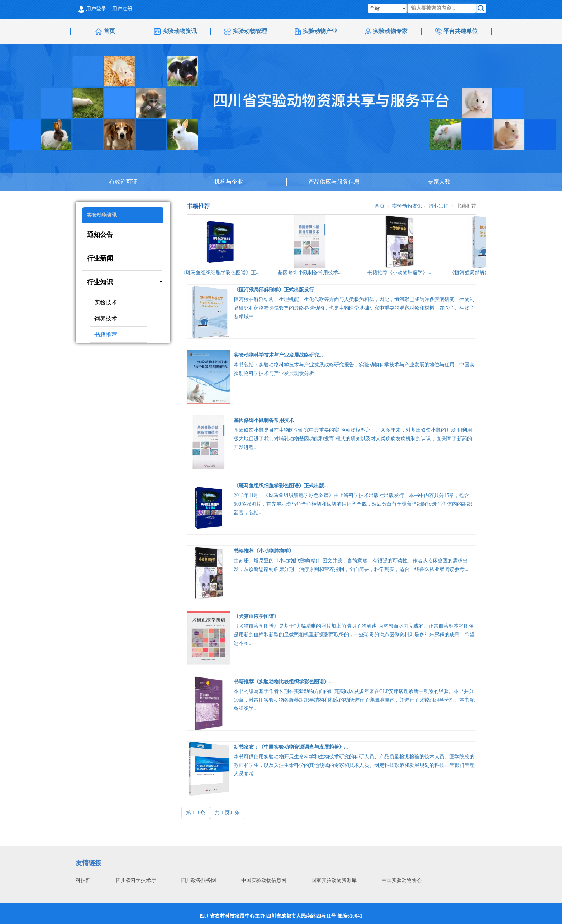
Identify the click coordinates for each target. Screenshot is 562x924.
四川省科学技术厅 (136, 880)
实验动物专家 (386, 31)
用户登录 (92, 9)
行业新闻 (100, 258)
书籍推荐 (106, 335)
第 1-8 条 (196, 813)
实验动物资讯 (175, 31)
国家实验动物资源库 (334, 880)
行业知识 (125, 282)
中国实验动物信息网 (264, 880)
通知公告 (100, 235)
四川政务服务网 (199, 880)
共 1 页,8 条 (227, 813)
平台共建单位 (456, 31)
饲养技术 (106, 318)
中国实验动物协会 (402, 880)
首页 (105, 31)
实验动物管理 (246, 31)
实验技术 (106, 302)
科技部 (83, 880)
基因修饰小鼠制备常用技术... (311, 273)
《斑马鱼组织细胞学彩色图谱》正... (221, 273)
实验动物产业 (316, 31)
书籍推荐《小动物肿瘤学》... (401, 273)
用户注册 (122, 9)
